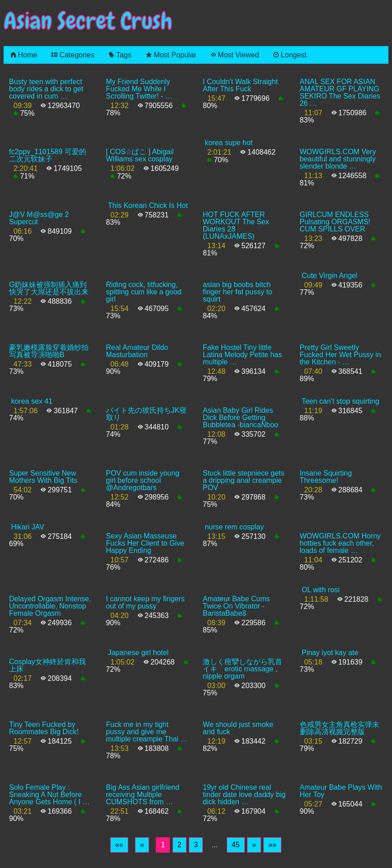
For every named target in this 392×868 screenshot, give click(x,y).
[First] (119, 845)
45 (236, 845)
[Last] (272, 845)
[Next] (254, 845)
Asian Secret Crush (88, 21)
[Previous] (142, 845)
